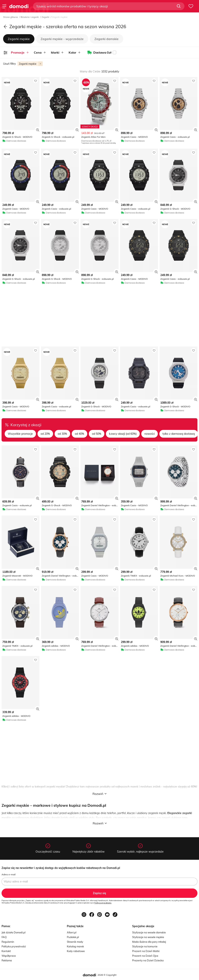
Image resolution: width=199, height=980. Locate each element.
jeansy (152, 818)
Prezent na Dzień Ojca (145, 956)
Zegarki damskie (106, 39)
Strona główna (11, 17)
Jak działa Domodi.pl (14, 932)
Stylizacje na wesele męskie (148, 937)
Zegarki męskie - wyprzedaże (62, 39)
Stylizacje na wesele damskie (149, 932)
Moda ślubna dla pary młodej (149, 942)
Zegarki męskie (19, 39)
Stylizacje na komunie (145, 946)
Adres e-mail (9, 874)
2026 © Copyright (107, 975)
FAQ (4, 937)
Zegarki (46, 17)
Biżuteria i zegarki (30, 17)
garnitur (142, 818)
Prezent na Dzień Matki (146, 951)
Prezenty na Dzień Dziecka (148, 960)
